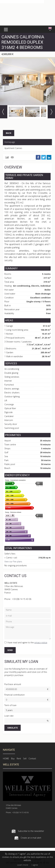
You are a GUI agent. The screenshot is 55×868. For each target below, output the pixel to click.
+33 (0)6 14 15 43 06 (22, 599)
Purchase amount (13, 684)
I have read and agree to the (27, 643)
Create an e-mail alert (31, 838)
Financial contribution (15, 695)
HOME (6, 758)
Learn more (23, 865)
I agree (35, 865)
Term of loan (10, 705)
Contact (32, 758)
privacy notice (41, 643)
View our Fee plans (13, 562)
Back (9, 133)
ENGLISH (50, 28)
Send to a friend (7, 157)
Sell (25, 758)
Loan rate (9, 716)
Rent (19, 758)
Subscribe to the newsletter (31, 831)
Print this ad (13, 157)
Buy (13, 758)
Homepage (10, 142)
